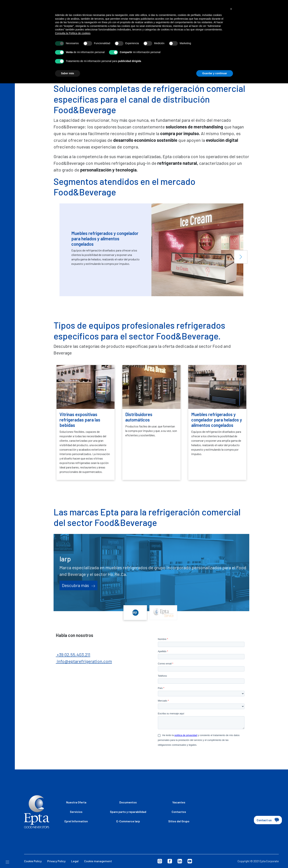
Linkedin (180, 861)
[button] (241, 257)
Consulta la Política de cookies (73, 33)
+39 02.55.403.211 (73, 654)
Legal (75, 861)
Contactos (179, 812)
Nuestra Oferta (76, 802)
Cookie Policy (33, 861)
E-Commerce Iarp (128, 821)
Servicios (76, 812)
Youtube (190, 861)
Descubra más (78, 585)
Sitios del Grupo (179, 821)
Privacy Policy (56, 861)
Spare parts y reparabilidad (128, 812)
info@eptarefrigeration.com (84, 661)
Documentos (128, 802)
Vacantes (179, 802)
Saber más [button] (68, 73)
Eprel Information (76, 821)
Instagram (160, 861)
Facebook (170, 861)
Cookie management (98, 861)
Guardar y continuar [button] (215, 73)
